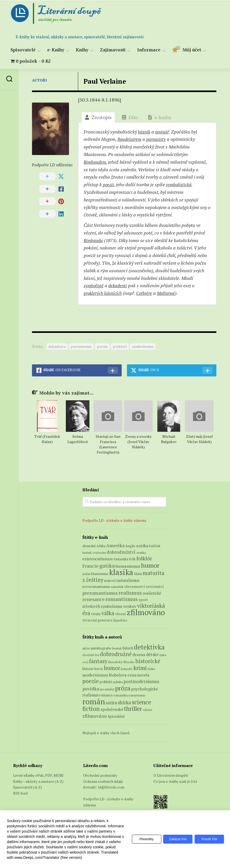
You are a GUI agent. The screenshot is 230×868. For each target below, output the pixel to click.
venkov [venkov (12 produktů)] (130, 606)
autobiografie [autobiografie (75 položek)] (101, 648)
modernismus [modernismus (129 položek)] (95, 675)
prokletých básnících (104, 293)
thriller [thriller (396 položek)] (133, 709)
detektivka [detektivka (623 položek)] (149, 647)
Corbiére (148, 293)
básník (145, 132)
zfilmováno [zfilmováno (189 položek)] (95, 716)
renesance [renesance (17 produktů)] (93, 599)
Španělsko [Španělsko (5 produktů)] (120, 620)
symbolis (180, 184)
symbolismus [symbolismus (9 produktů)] (112, 606)
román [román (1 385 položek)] (94, 701)
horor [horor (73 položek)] (99, 669)
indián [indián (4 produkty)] (86, 574)
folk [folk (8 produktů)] (132, 559)
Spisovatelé (23, 50)
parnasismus (81, 346)
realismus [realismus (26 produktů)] (130, 593)
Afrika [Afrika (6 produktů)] (101, 546)
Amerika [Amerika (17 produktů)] (115, 545)
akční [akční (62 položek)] (86, 648)
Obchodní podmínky (100, 775)
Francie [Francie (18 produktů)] (90, 566)
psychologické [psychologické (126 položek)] (145, 689)
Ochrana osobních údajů (103, 781)
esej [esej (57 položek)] (85, 662)
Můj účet (192, 50)
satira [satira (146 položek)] (111, 703)
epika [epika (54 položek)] (163, 655)
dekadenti (119, 285)
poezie (102, 346)
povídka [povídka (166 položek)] (91, 689)
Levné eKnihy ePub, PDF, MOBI (38, 775)
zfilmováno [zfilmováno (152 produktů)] (146, 612)
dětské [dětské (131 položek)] (152, 654)
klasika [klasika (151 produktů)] (121, 572)
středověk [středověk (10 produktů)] (91, 606)
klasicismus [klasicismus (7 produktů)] (100, 574)
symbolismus (143, 346)
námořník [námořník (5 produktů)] (117, 587)
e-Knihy (56, 50)
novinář (164, 132)
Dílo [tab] (130, 117)
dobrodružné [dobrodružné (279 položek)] (116, 654)
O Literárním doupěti (171, 775)
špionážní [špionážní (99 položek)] (116, 716)
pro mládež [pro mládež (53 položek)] (107, 689)
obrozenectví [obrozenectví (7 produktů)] (135, 587)
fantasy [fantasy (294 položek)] (98, 661)
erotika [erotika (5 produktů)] (141, 553)
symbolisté (94, 285)
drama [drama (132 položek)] (139, 654)
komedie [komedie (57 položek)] (127, 669)
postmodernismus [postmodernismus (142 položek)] (141, 681)
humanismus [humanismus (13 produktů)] (128, 566)
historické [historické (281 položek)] (148, 661)
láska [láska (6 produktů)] (138, 574)
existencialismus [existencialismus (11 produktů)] (98, 559)
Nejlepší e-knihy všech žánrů (106, 733)
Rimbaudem (96, 162)
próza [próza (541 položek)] (123, 688)
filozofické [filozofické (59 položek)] (115, 662)
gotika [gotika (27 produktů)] (107, 566)
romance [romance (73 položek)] (106, 695)
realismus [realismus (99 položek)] (90, 695)
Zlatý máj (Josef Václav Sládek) (199, 439)
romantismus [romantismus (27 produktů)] (122, 599)
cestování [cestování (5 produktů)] (99, 553)
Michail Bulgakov (169, 439)
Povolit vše (208, 839)
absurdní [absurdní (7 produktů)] (89, 546)
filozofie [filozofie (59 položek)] (129, 662)
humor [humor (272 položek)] (112, 668)
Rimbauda (94, 240)
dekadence (57, 346)
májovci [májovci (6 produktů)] (110, 581)
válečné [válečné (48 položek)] (148, 710)
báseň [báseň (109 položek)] (128, 648)
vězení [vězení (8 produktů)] (121, 614)
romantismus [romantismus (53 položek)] (137, 695)
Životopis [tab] (98, 117)
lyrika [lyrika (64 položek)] (151, 669)
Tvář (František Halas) (47, 439)
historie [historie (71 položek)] (88, 669)
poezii (109, 184)
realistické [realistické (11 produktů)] (152, 593)
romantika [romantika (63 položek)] (121, 695)
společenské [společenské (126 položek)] (112, 709)
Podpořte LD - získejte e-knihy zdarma (114, 520)
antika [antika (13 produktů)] (142, 546)
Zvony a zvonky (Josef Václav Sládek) (138, 442)
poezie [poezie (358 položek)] (91, 681)
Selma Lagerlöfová (77, 439)
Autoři (39, 80)
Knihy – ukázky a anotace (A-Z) (38, 781)
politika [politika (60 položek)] (118, 682)
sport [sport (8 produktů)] (143, 600)
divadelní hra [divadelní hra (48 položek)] (91, 655)
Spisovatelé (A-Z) (28, 787)
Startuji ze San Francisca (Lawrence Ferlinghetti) (108, 444)
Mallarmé (170, 293)
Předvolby (142, 839)
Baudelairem (130, 139)
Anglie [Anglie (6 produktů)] (130, 546)
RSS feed (20, 793)
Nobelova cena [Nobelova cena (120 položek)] (123, 675)
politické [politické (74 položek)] (106, 682)
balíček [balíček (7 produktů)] (155, 546)
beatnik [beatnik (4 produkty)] (87, 553)
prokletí (120, 346)
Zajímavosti (113, 50)
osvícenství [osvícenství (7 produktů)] (155, 587)
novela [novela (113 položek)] (143, 675)
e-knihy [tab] (159, 117)
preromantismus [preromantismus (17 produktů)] (100, 593)
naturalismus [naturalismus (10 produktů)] (128, 580)
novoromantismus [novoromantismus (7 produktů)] (96, 587)
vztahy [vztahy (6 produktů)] (96, 614)
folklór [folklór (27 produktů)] (144, 558)
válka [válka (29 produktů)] (108, 613)
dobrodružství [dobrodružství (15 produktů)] (121, 552)
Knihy (82, 50)
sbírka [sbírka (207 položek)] (124, 702)
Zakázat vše (175, 839)
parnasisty (159, 139)
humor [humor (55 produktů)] (150, 565)
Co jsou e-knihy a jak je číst (175, 781)
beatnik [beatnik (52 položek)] (117, 648)
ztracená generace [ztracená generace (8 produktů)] (97, 620)
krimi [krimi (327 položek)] (140, 668)
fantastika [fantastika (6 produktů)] (121, 559)
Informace (149, 50)
